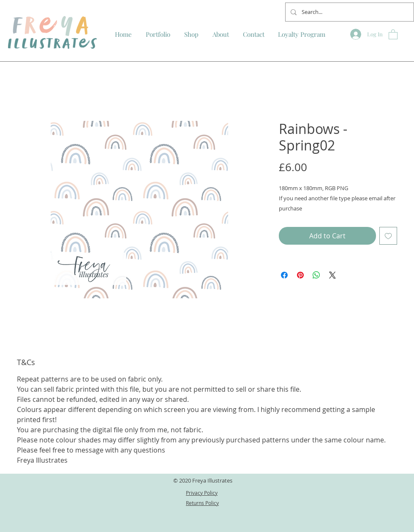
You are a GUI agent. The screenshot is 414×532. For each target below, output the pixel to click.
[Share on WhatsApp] (316, 275)
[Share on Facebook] (284, 275)
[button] (393, 34)
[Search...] (349, 12)
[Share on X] (332, 275)
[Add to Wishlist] (388, 236)
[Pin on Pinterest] (300, 275)
